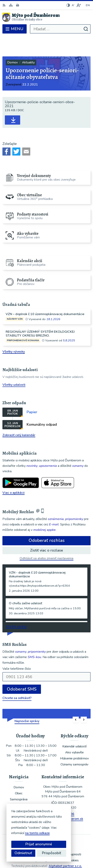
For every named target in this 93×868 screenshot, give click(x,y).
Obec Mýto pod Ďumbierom (58, 852)
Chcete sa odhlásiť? (17, 678)
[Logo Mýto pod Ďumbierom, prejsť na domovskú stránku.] (46, 17)
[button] (76, 700)
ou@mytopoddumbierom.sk (63, 799)
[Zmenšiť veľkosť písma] (73, 5)
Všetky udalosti (14, 365)
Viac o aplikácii (14, 473)
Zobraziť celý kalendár (19, 415)
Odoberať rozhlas (47, 521)
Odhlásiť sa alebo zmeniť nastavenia (46, 538)
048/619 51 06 (63, 794)
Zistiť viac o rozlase (46, 530)
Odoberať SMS (22, 670)
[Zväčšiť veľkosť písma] (79, 5)
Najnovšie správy (27, 701)
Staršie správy (16, 606)
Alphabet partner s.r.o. (65, 846)
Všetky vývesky (14, 332)
